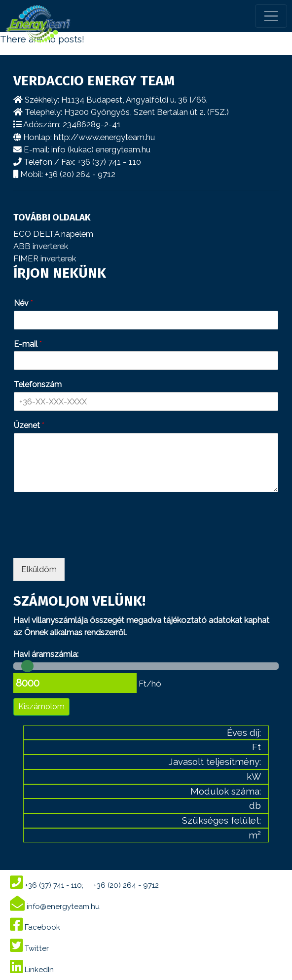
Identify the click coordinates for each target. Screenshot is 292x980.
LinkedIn (32, 970)
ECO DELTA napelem (53, 234)
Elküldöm (39, 569)
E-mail (28, 344)
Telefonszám (38, 384)
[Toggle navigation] (271, 16)
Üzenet (29, 425)
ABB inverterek (41, 246)
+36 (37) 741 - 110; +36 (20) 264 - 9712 (84, 885)
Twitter (29, 948)
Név (23, 303)
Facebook (35, 927)
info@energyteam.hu (55, 907)
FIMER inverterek (45, 258)
